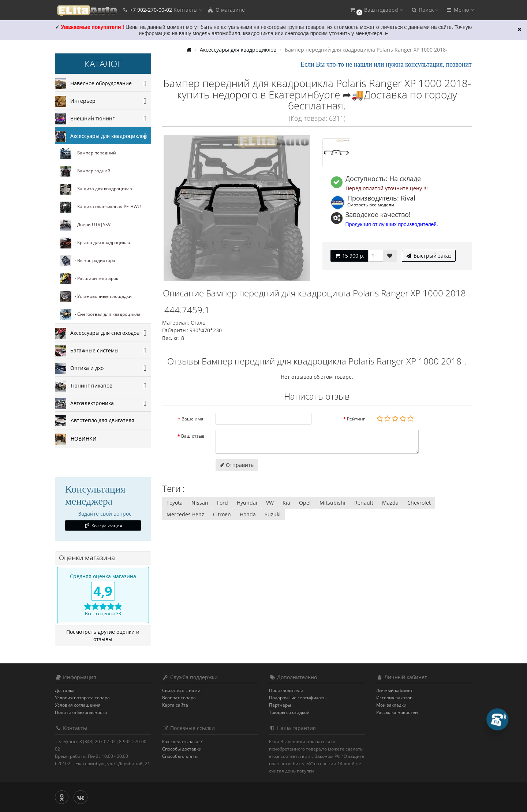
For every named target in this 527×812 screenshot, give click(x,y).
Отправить (237, 465)
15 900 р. (349, 256)
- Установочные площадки (96, 297)
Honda (248, 514)
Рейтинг (356, 419)
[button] (376, 10)
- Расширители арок (89, 279)
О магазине (226, 10)
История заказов (394, 698)
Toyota (175, 503)
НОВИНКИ (76, 439)
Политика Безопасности (81, 712)
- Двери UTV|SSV (85, 225)
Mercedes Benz (185, 514)
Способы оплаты (180, 756)
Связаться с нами (181, 690)
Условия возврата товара (82, 698)
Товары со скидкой (289, 712)
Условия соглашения (78, 705)
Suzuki (273, 514)
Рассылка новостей (397, 712)
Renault (364, 503)
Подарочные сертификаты (298, 698)
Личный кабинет (395, 690)
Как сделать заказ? (182, 742)
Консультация (103, 526)
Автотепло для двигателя (95, 421)
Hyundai (247, 503)
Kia (286, 503)
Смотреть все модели (371, 205)
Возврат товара (179, 698)
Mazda (390, 503)
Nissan (200, 503)
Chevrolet (419, 503)
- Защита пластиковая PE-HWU (101, 207)
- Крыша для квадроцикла (95, 243)
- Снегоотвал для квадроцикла (100, 315)
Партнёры (280, 705)
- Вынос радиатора (88, 261)
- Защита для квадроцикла (96, 189)
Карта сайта (175, 705)
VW (270, 503)
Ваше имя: (193, 419)
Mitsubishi (332, 503)
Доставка (65, 690)
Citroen (222, 514)
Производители (286, 690)
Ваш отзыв (193, 436)
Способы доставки (182, 749)
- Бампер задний (85, 171)
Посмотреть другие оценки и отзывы (103, 635)
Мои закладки (391, 705)
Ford (223, 503)
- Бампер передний (88, 153)
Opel (305, 503)
